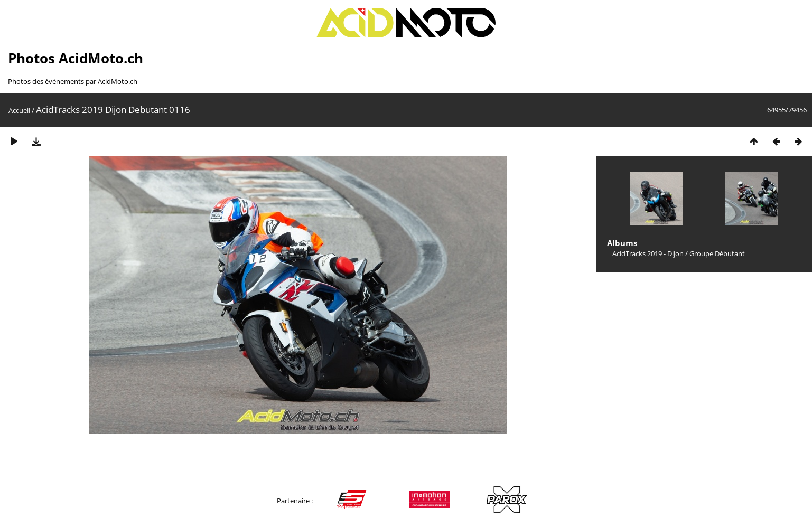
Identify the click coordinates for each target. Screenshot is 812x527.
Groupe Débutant (717, 253)
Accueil (19, 110)
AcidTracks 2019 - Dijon (648, 253)
